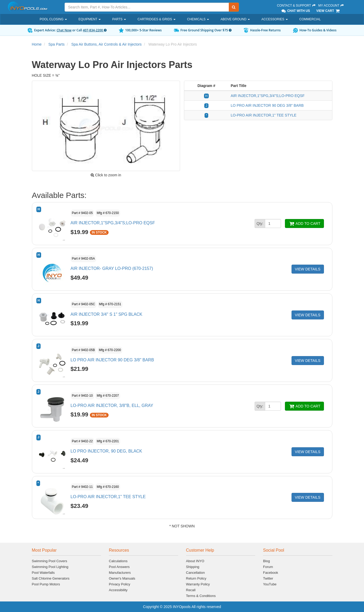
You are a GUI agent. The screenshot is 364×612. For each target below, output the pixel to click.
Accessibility (118, 590)
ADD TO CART (304, 224)
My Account (331, 6)
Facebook (271, 573)
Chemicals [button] (198, 19)
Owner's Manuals (122, 578)
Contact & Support (297, 6)
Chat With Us (295, 11)
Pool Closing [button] (54, 19)
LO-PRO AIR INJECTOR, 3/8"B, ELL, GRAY (112, 405)
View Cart (328, 11)
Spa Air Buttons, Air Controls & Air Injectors (106, 44)
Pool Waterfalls (43, 573)
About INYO (195, 561)
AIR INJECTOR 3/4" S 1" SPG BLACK (106, 314)
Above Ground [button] (235, 19)
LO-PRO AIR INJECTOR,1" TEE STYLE (264, 115)
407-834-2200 (94, 30)
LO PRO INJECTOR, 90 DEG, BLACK (106, 451)
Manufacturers (120, 573)
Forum (268, 567)
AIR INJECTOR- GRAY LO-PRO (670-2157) (112, 268)
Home (37, 44)
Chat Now (64, 30)
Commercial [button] (310, 19)
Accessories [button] (275, 19)
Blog (266, 561)
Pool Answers (119, 567)
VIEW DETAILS (308, 269)
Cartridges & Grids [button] (157, 19)
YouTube (270, 584)
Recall (191, 590)
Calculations (118, 561)
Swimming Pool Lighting (50, 567)
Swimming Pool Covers (50, 561)
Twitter (268, 578)
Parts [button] (119, 19)
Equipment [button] (90, 19)
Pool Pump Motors (46, 584)
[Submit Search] (234, 7)
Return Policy (196, 578)
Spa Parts (56, 44)
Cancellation (196, 573)
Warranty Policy (198, 584)
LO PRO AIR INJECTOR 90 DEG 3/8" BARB (267, 105)
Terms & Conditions (201, 596)
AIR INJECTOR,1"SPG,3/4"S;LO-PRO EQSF (268, 96)
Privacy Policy (120, 584)
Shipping (193, 567)
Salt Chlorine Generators (51, 578)
